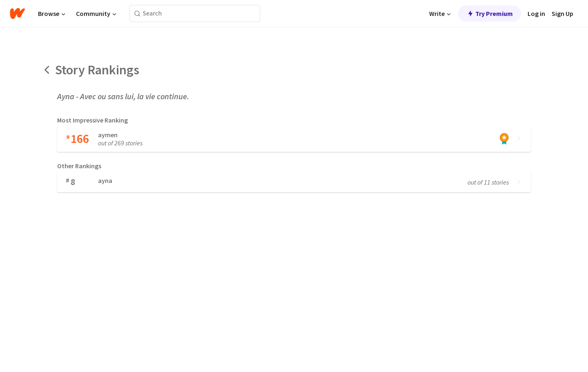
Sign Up (562, 13)
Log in (536, 13)
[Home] (17, 13)
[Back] (47, 70)
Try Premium (490, 13)
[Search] (137, 14)
